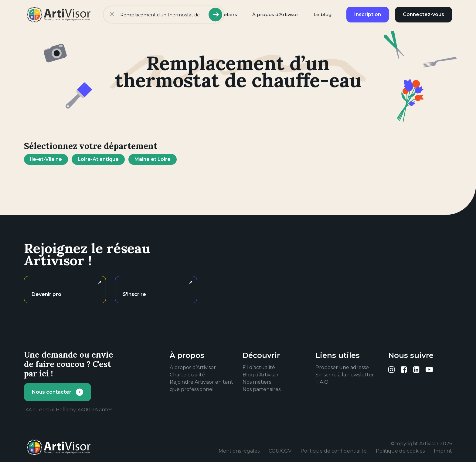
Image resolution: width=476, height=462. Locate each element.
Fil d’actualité (259, 367)
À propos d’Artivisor (275, 14)
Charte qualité (187, 375)
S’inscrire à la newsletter (345, 375)
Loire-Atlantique (98, 159)
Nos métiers (257, 382)
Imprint (443, 451)
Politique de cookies (400, 451)
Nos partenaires (262, 389)
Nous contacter (52, 392)
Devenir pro (46, 294)
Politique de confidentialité (334, 451)
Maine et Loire (153, 159)
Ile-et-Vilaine (46, 159)
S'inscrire (134, 294)
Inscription (368, 14)
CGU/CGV (280, 451)
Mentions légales (239, 451)
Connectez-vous (423, 14)
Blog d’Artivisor (261, 375)
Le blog (323, 14)
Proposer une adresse (342, 367)
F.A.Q (322, 382)
